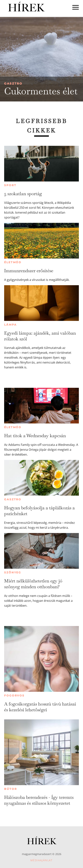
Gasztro (13, 84)
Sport (10, 185)
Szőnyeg (13, 572)
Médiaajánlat (41, 860)
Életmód (13, 262)
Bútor (10, 789)
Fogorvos (14, 696)
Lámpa (10, 325)
